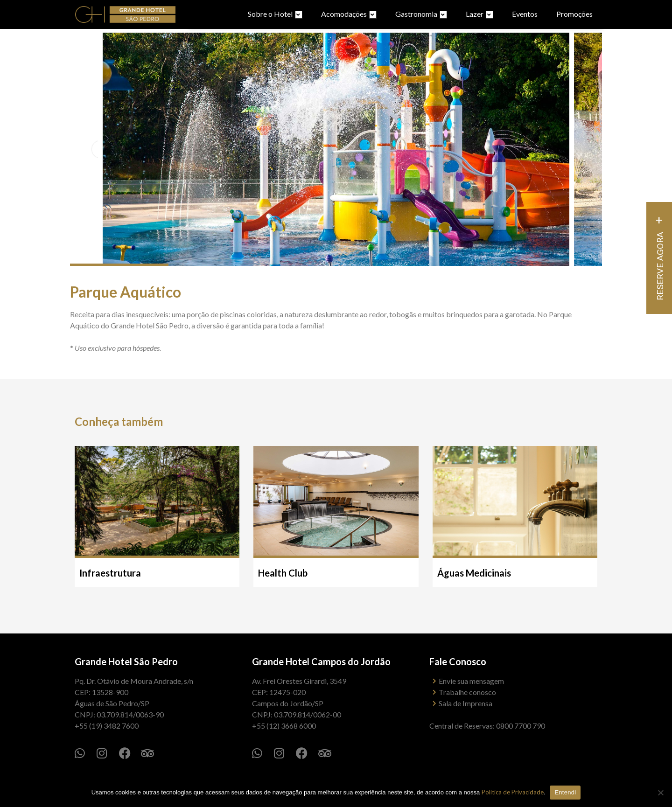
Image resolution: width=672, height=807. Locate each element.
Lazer (479, 14)
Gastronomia (421, 14)
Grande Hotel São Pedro (126, 661)
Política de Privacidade (513, 792)
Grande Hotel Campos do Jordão (321, 661)
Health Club (283, 573)
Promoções (574, 14)
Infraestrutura (110, 573)
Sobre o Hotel (275, 14)
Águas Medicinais (474, 573)
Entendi (565, 792)
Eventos (525, 14)
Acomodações (349, 14)
